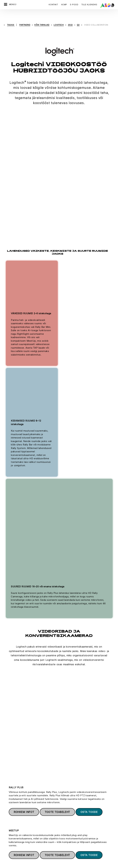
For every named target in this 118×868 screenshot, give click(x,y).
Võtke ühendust (17, 770)
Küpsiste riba (23, 862)
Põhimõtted (10, 831)
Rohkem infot (24, 399)
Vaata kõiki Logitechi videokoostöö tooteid (59, 726)
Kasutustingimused (94, 862)
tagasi (11, 17)
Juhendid (64, 815)
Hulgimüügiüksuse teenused (73, 852)
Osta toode (89, 399)
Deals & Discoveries (69, 804)
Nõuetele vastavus (13, 815)
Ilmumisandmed (75, 862)
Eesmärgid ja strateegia (16, 836)
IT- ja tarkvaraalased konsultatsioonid (78, 836)
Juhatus (8, 804)
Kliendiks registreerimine (72, 809)
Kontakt (53, 5)
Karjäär (7, 809)
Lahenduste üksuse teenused (74, 847)
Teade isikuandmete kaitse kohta (48, 862)
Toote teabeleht (57, 399)
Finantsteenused (67, 831)
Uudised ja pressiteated (16, 826)
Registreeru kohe (71, 767)
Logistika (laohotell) (69, 841)
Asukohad (9, 820)
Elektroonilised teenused (72, 825)
